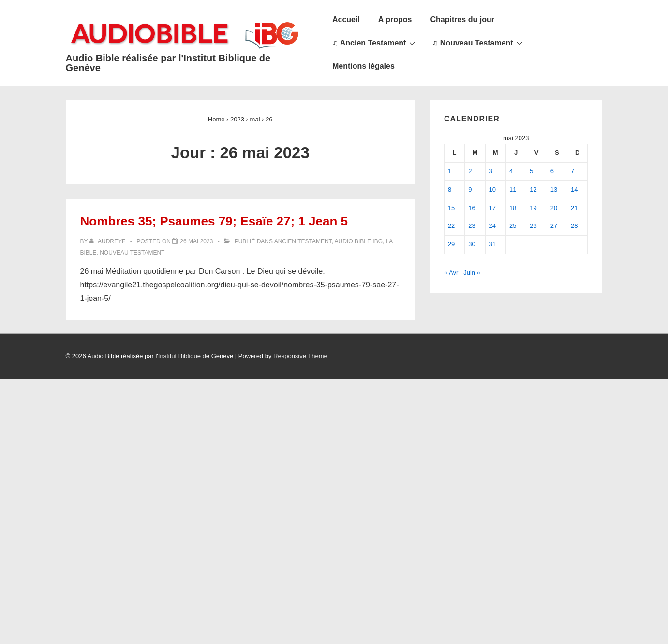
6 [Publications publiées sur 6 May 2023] (552, 171)
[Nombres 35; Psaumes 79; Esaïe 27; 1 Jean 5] (196, 241)
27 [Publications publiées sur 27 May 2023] (554, 226)
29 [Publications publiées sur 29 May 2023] (451, 244)
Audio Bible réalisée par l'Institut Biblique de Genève (168, 63)
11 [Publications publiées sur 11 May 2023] (513, 189)
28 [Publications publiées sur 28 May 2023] (574, 226)
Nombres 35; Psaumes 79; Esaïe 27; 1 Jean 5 (214, 221)
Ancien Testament (303, 241)
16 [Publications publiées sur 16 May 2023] (472, 208)
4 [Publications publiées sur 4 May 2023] (511, 171)
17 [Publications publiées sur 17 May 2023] (492, 208)
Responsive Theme (300, 356)
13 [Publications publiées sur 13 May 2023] (554, 189)
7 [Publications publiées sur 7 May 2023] (572, 171)
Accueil (346, 20)
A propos (395, 20)
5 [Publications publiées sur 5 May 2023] (531, 171)
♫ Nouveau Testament (478, 43)
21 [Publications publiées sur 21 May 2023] (574, 208)
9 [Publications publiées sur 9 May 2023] (470, 189)
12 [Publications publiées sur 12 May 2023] (533, 189)
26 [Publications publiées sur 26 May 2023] (533, 226)
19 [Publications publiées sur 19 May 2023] (533, 208)
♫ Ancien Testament (375, 43)
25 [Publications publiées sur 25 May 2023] (513, 226)
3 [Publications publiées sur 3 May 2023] (491, 171)
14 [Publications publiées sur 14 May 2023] (574, 189)
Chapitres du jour (462, 20)
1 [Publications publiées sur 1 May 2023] (450, 171)
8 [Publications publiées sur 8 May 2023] (450, 189)
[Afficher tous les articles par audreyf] (108, 241)
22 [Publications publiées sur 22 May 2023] (451, 226)
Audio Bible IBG (359, 241)
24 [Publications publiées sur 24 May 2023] (492, 226)
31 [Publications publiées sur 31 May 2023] (492, 244)
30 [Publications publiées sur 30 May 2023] (472, 244)
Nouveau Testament (132, 253)
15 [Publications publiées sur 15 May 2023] (451, 208)
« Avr (451, 273)
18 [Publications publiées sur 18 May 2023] (513, 208)
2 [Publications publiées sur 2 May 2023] (470, 171)
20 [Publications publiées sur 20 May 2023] (554, 208)
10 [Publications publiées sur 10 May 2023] (492, 189)
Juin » (472, 273)
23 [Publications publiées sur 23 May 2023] (472, 226)
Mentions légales (364, 66)
